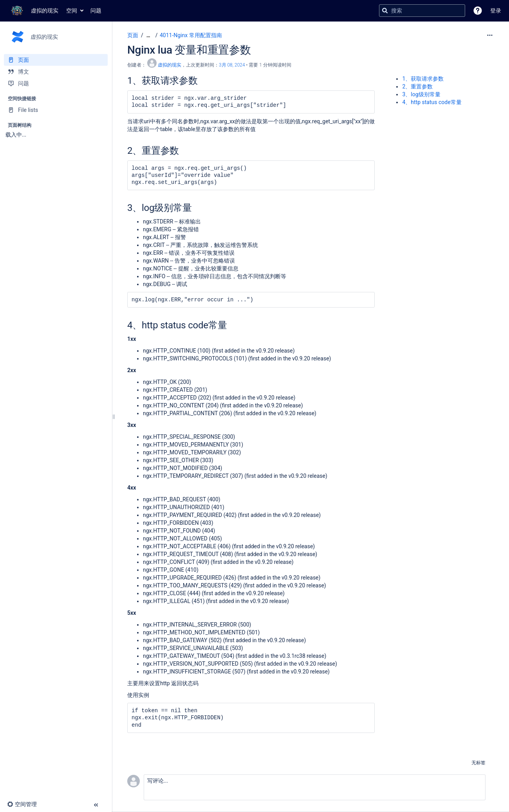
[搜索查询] (422, 11)
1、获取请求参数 (423, 79)
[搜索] (385, 11)
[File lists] (56, 110)
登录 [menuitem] (496, 11)
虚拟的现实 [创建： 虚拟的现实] (170, 65)
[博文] (56, 72)
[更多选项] (490, 35)
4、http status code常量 (432, 102)
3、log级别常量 (421, 94)
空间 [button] (72, 11)
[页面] (56, 60)
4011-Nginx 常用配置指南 (191, 35)
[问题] (56, 83)
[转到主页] (33, 11)
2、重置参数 (417, 86)
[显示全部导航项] (148, 35)
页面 (133, 35)
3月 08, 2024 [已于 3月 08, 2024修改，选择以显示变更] (232, 65)
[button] (478, 11)
